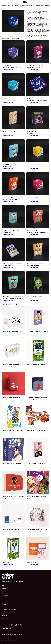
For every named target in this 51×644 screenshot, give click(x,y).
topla (17, 6)
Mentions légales (11, 632)
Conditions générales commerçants (35, 632)
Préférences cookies (21, 632)
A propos (4, 588)
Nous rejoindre (5, 591)
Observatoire (5, 593)
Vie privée (4, 632)
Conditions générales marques (9, 634)
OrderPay (4, 612)
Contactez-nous (5, 618)
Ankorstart (4, 605)
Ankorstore (4, 6)
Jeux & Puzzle (11, 6)
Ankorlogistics (5, 607)
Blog (3, 598)
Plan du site (20, 634)
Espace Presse (5, 596)
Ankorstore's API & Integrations (9, 609)
